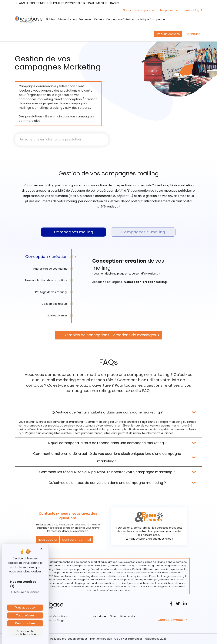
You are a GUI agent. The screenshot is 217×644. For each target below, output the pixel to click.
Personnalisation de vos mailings (46, 281)
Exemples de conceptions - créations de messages (109, 335)
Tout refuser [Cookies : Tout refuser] (25, 615)
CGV (118, 639)
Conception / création (46, 257)
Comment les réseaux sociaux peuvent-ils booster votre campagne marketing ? (107, 472)
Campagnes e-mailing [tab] (143, 232)
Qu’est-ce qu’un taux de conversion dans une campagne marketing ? (107, 483)
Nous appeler (48, 540)
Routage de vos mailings (51, 292)
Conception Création (120, 19)
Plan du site (128, 617)
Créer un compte (168, 34)
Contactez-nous (170, 620)
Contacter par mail (76, 540)
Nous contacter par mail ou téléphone (148, 10)
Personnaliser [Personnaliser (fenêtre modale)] (25, 623)
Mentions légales (101, 639)
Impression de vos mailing (50, 269)
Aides (113, 617)
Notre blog (192, 10)
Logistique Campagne (150, 19)
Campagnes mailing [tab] (74, 232)
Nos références (133, 639)
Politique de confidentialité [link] (25, 633)
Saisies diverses (57, 316)
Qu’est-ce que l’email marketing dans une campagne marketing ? (107, 412)
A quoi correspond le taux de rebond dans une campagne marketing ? (107, 443)
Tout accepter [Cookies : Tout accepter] (25, 607)
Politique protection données (68, 639)
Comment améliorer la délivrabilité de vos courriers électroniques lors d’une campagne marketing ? (107, 458)
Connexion (193, 34)
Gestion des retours (55, 304)
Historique (99, 617)
